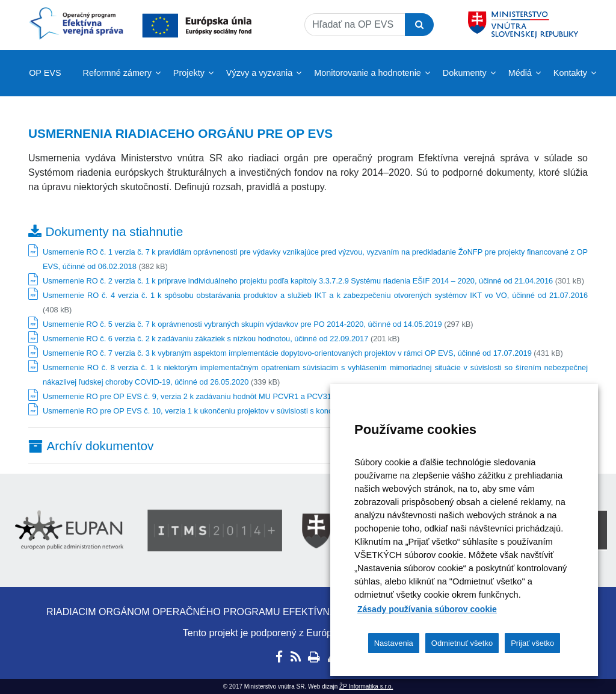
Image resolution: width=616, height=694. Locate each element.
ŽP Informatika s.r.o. (366, 686)
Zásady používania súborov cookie (427, 609)
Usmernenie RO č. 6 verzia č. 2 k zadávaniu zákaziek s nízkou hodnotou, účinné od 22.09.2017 (205, 339)
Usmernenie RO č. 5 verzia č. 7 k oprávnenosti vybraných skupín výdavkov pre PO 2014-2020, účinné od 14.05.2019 (242, 324)
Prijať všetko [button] (532, 643)
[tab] (308, 446)
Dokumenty (465, 73)
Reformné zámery (117, 73)
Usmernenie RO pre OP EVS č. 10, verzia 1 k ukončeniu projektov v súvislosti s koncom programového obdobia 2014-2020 (253, 411)
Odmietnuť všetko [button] (462, 643)
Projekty (189, 73)
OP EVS (45, 73)
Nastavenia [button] (394, 643)
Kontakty (570, 73)
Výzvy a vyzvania (259, 73)
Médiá (520, 73)
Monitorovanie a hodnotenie (368, 73)
